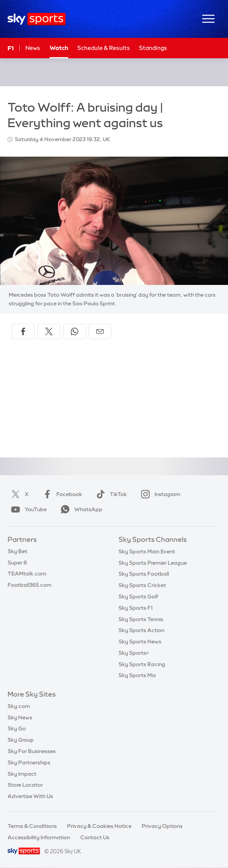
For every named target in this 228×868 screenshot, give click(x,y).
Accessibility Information (39, 837)
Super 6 (17, 563)
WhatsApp (80, 509)
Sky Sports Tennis (141, 619)
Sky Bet (17, 551)
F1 (11, 48)
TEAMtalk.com (27, 574)
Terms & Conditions (32, 826)
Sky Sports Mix (137, 675)
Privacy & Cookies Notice (99, 826)
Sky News (20, 717)
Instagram (159, 494)
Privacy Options (162, 826)
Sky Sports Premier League (153, 563)
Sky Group (21, 740)
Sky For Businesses (32, 751)
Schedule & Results (104, 48)
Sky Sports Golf (138, 596)
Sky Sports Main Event (147, 551)
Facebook (61, 494)
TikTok (110, 494)
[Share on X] (49, 331)
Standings (153, 48)
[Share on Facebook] (23, 331)
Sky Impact (22, 774)
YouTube (27, 509)
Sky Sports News (140, 641)
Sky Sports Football (144, 574)
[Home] (37, 19)
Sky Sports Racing (142, 664)
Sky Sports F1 (136, 608)
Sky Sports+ (134, 653)
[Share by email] (100, 331)
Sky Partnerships (29, 762)
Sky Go (17, 728)
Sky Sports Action (141, 630)
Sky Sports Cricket (142, 585)
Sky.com (19, 706)
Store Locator (25, 785)
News (33, 48)
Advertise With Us (30, 796)
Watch (59, 48)
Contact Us (95, 837)
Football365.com (30, 585)
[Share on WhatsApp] (75, 331)
